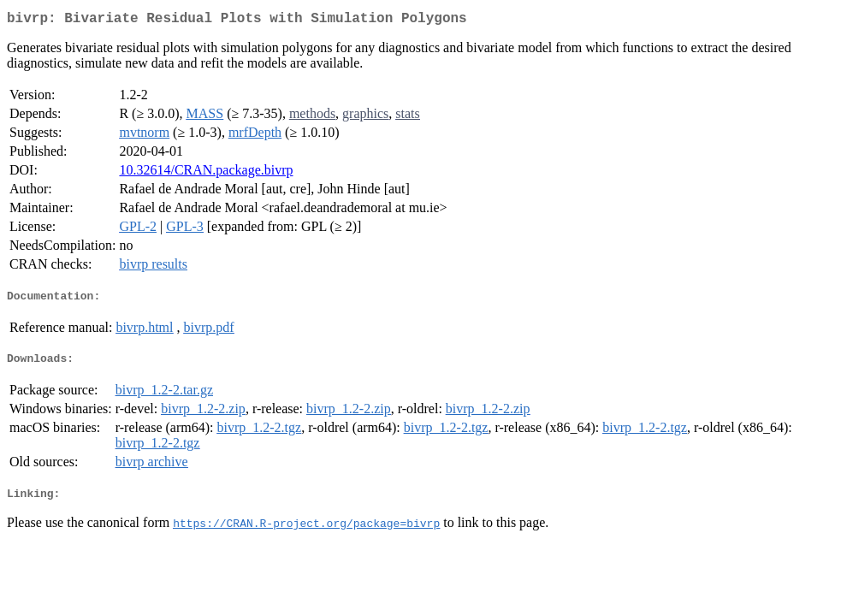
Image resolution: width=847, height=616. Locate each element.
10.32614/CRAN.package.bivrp (206, 173)
